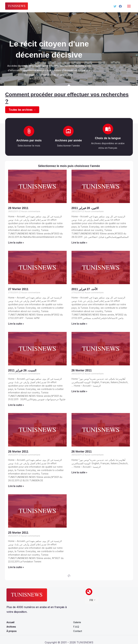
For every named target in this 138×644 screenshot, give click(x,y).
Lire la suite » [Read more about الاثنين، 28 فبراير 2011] (79, 243)
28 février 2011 (18, 208)
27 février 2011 (18, 289)
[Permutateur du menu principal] (129, 6)
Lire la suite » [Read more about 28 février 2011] (16, 243)
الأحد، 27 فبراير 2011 (84, 289)
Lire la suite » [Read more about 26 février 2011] (79, 391)
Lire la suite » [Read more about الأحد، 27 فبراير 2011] (79, 324)
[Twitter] (114, 6)
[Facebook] (120, 6)
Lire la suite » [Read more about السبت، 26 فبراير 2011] (16, 405)
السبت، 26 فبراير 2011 (22, 371)
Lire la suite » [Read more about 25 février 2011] (16, 567)
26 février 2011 (82, 371)
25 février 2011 (18, 533)
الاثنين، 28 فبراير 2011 (85, 208)
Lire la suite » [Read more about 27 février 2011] (16, 324)
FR (91, 600)
